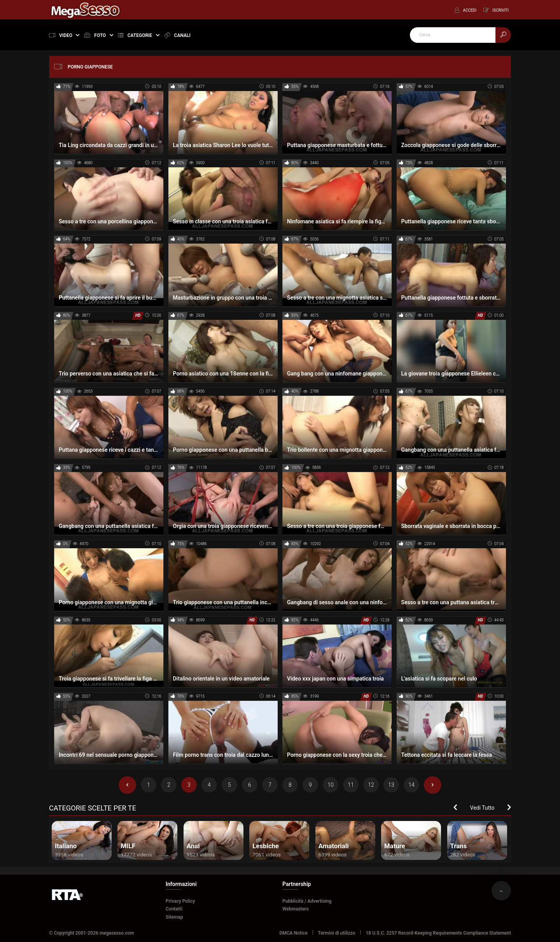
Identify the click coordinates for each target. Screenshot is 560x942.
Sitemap (174, 917)
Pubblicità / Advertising (307, 901)
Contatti (174, 909)
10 (331, 785)
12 (371, 785)
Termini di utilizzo (337, 933)
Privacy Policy (180, 901)
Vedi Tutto (482, 808)
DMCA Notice (293, 933)
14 (411, 785)
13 (391, 785)
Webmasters (296, 909)
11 (351, 785)
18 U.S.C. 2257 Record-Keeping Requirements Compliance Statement (439, 933)
